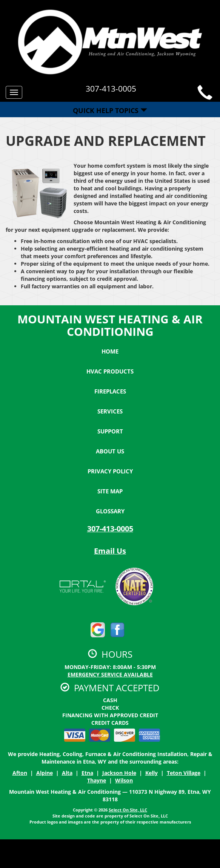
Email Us (110, 551)
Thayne (97, 780)
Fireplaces (110, 391)
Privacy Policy (110, 471)
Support (110, 431)
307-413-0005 (110, 529)
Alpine (45, 773)
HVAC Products (110, 371)
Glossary (110, 511)
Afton (20, 773)
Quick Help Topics (110, 110)
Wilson (124, 780)
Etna (87, 773)
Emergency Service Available (110, 674)
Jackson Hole (119, 773)
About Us (110, 451)
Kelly (152, 773)
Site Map (110, 491)
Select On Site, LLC (128, 810)
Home (110, 351)
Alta (67, 773)
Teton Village (184, 773)
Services (110, 411)
